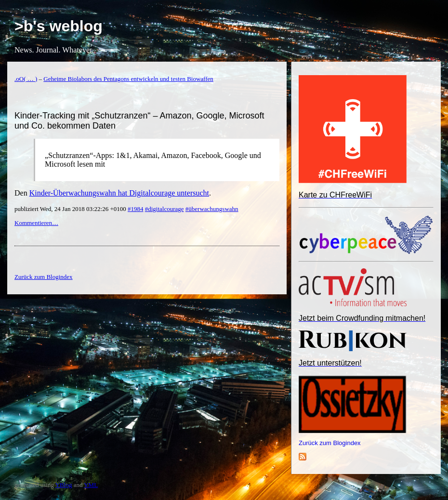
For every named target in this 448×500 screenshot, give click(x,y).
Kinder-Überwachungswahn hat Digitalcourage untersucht (119, 193)
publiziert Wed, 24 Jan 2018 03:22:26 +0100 (71, 209)
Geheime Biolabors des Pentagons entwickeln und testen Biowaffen (128, 79)
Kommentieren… (36, 223)
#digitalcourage (165, 209)
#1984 (136, 209)
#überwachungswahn (212, 209)
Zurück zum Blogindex (330, 443)
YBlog (64, 485)
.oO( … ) (26, 79)
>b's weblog (59, 26)
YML (91, 485)
